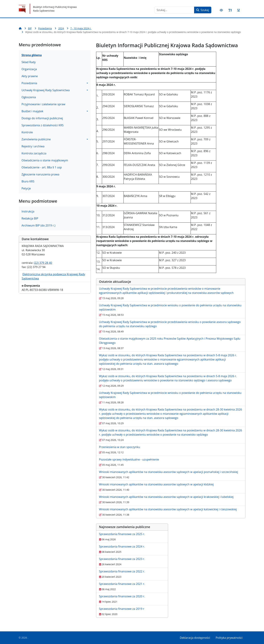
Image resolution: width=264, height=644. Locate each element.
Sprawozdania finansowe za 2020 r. (122, 596)
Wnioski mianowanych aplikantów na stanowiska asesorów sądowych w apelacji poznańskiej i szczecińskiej (169, 472)
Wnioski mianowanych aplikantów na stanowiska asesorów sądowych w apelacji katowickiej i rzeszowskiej (168, 509)
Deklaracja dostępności (195, 638)
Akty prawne (30, 76)
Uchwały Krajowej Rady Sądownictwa (46, 90)
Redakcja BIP (30, 218)
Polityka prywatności (229, 638)
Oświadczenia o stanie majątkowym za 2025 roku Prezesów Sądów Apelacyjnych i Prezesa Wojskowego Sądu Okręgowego (170, 341)
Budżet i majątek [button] (32, 111)
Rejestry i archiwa (33, 146)
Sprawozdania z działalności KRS (43, 125)
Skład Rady (29, 62)
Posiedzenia (29, 83)
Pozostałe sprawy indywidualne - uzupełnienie (129, 459)
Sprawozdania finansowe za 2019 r (122, 609)
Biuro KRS (28, 181)
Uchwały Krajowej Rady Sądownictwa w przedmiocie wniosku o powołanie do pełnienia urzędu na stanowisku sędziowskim (170, 307)
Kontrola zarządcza (34, 153)
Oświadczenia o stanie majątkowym (45, 160)
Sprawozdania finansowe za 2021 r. (122, 584)
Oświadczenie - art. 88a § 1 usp (42, 167)
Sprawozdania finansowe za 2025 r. (122, 534)
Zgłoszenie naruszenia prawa (40, 174)
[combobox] (174, 10)
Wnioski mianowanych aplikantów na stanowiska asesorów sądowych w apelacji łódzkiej (156, 484)
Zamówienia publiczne (36, 139)
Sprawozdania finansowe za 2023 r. (122, 559)
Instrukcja (28, 211)
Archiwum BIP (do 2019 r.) (38, 225)
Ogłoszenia (29, 97)
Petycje (26, 188)
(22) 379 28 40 (43, 263)
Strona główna (32, 55)
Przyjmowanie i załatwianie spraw (43, 104)
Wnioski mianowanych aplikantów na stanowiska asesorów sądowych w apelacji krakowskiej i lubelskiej (166, 497)
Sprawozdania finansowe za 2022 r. (122, 571)
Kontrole (27, 132)
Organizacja (29, 69)
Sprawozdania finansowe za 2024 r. (122, 546)
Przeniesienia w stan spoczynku (120, 447)
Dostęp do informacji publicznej (42, 118)
